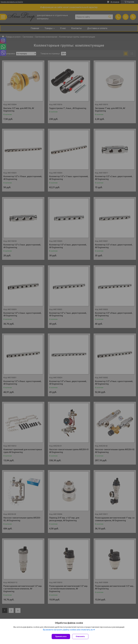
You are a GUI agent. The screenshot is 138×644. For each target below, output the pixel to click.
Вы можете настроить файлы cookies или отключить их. (68, 630)
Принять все (61, 636)
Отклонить (81, 636)
